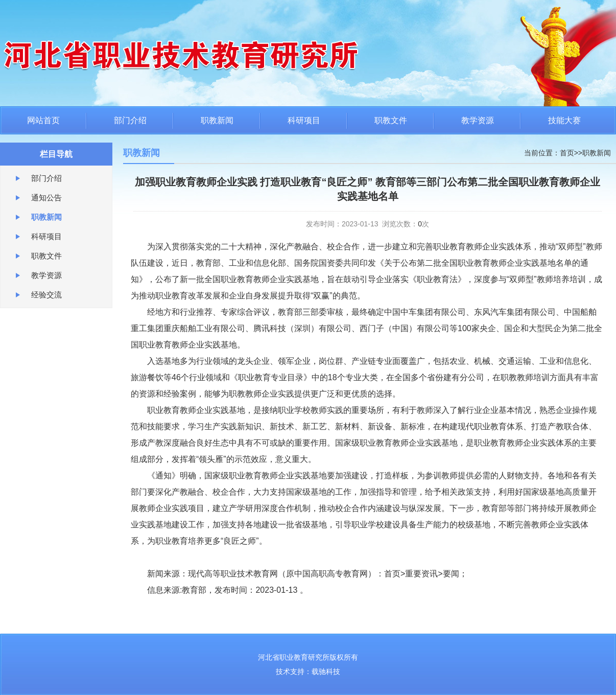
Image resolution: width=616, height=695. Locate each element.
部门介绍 (130, 120)
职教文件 (391, 120)
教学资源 (478, 120)
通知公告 (46, 198)
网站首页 (43, 120)
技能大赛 (564, 120)
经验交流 (46, 295)
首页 (567, 153)
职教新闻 (217, 120)
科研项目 (304, 120)
